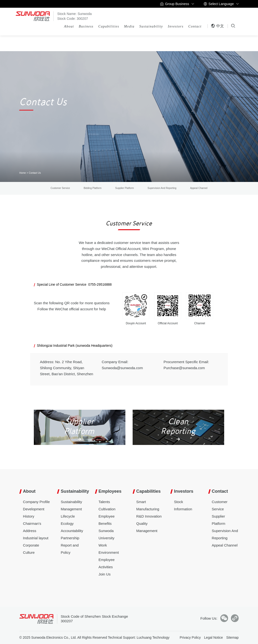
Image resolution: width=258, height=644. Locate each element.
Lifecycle (68, 516)
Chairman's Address (32, 527)
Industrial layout (36, 538)
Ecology (67, 523)
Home (23, 173)
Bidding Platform (93, 188)
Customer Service (60, 188)
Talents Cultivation (107, 505)
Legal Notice (214, 637)
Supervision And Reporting (162, 188)
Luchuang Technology (153, 637)
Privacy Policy (190, 637)
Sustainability (151, 26)
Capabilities (109, 26)
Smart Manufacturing (148, 505)
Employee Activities (107, 563)
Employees (110, 491)
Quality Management (147, 527)
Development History (34, 513)
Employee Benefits (107, 520)
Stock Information (183, 505)
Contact (195, 26)
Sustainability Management (71, 505)
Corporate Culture (31, 549)
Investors (176, 26)
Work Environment (109, 549)
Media (129, 26)
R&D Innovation (149, 516)
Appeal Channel (199, 188)
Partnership (70, 538)
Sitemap (233, 637)
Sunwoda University (107, 534)
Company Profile (36, 502)
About (69, 26)
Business (86, 26)
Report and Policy (70, 549)
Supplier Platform (125, 188)
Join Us (105, 574)
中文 (217, 26)
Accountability (72, 531)
